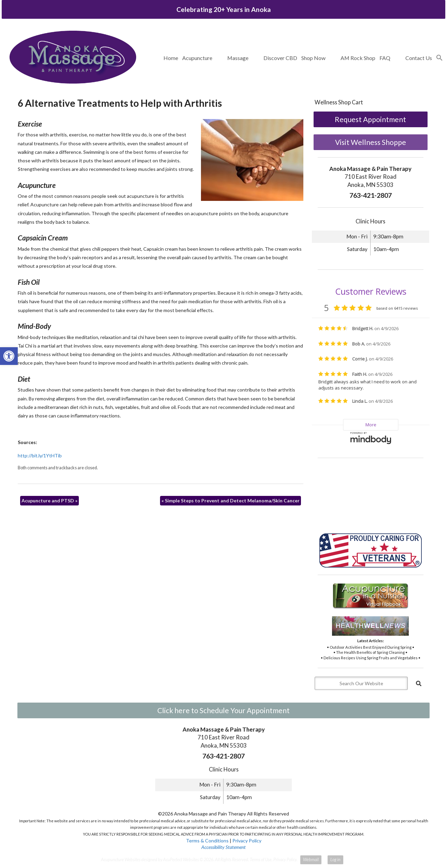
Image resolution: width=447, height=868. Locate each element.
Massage (238, 58)
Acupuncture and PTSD (49, 501)
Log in (335, 860)
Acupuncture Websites (121, 860)
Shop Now (313, 58)
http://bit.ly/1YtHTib (40, 455)
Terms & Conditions (207, 841)
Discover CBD (280, 58)
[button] (439, 58)
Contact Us (419, 58)
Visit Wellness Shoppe (371, 142)
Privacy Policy (247, 841)
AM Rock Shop (358, 58)
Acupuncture (197, 58)
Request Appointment (370, 119)
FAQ (385, 58)
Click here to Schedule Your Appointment (224, 710)
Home (171, 58)
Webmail (311, 860)
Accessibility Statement (224, 847)
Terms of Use (261, 860)
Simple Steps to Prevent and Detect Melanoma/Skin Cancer (230, 501)
